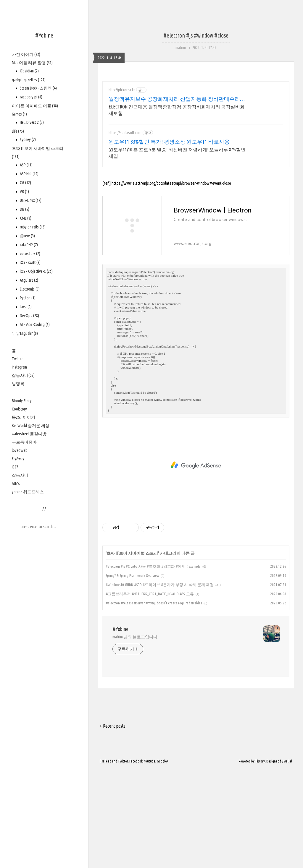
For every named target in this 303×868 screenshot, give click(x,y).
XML (25, 218)
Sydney (27, 139)
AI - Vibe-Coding (34, 325)
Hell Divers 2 (31, 122)
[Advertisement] (196, 133)
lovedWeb (20, 450)
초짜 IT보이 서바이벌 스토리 (132, 652)
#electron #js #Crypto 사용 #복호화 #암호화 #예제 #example (153, 665)
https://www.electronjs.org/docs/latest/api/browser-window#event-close (171, 282)
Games (19, 114)
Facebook (136, 860)
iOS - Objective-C (36, 271)
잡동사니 (20, 475)
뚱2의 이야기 (24, 417)
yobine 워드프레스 (28, 492)
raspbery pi (31, 97)
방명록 (18, 384)
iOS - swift (30, 262)
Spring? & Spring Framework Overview (132, 674)
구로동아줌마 (24, 442)
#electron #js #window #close (196, 35)
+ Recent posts (113, 825)
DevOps (29, 316)
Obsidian (29, 71)
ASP (26, 165)
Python (27, 298)
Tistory (260, 860)
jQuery (27, 236)
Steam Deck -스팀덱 (38, 88)
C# (25, 183)
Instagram (19, 367)
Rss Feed (105, 860)
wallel (288, 860)
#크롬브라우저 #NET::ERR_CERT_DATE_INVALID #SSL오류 (150, 692)
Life (18, 131)
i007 (15, 467)
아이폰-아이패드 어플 (35, 106)
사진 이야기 (26, 54)
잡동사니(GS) (23, 375)
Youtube (150, 860)
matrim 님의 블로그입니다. (135, 736)
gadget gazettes (29, 80)
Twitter (17, 359)
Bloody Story (22, 401)
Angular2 (29, 280)
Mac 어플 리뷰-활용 (32, 63)
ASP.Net (29, 174)
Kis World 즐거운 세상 (31, 426)
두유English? (25, 333)
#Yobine (44, 35)
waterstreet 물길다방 (29, 434)
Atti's (16, 484)
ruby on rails (32, 227)
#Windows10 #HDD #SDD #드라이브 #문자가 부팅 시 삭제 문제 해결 (160, 683)
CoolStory (19, 409)
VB (24, 192)
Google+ (163, 860)
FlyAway (18, 459)
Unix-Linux (30, 200)
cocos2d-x (30, 254)
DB (24, 209)
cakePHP (28, 245)
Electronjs (29, 289)
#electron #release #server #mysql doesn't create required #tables (154, 702)
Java (25, 307)
